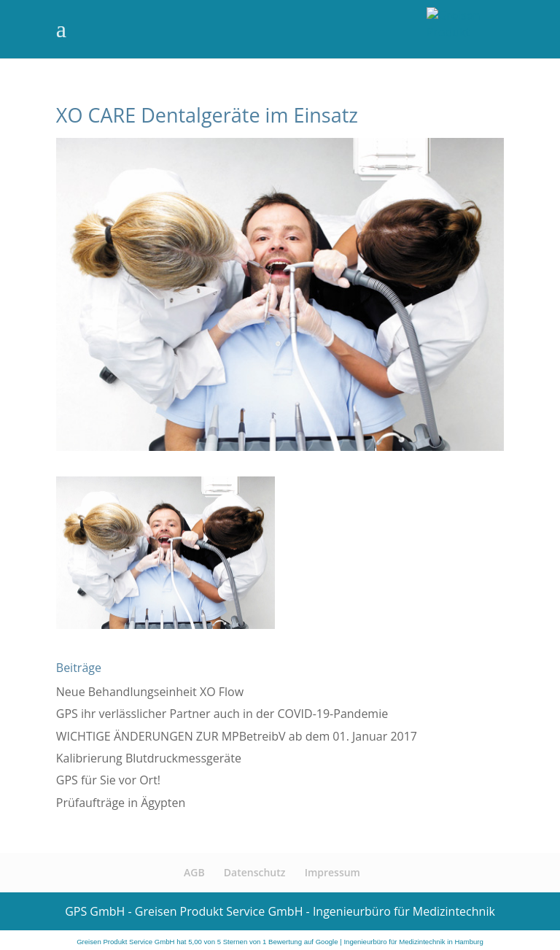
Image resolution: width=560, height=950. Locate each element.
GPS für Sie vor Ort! (108, 780)
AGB (194, 872)
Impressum (332, 872)
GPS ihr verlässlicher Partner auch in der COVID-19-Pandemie (222, 714)
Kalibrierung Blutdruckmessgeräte (149, 758)
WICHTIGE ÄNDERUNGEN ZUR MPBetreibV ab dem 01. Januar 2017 (237, 736)
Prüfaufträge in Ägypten (121, 803)
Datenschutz (255, 872)
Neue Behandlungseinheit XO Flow (150, 692)
